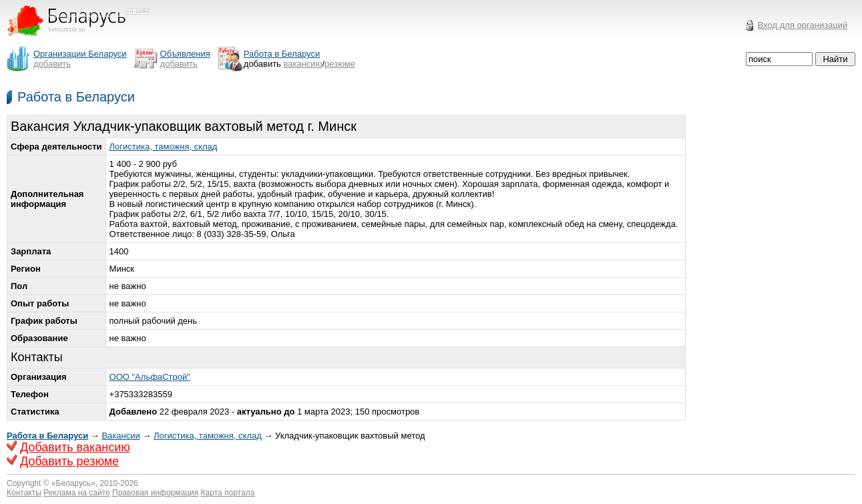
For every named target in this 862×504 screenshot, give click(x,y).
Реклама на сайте (77, 493)
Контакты (24, 493)
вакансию (303, 64)
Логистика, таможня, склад (164, 147)
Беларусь (73, 483)
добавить (52, 64)
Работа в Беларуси (76, 97)
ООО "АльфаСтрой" (150, 377)
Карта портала (228, 493)
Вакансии (121, 436)
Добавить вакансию (75, 447)
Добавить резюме (69, 461)
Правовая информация (155, 493)
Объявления (185, 54)
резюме (340, 64)
